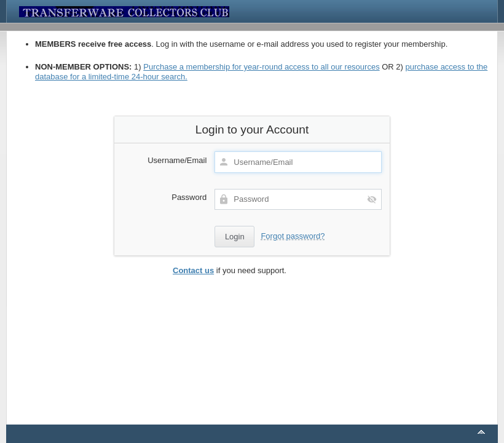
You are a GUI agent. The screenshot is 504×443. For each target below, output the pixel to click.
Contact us (193, 270)
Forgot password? (293, 236)
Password (189, 197)
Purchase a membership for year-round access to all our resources (261, 67)
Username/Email (177, 160)
